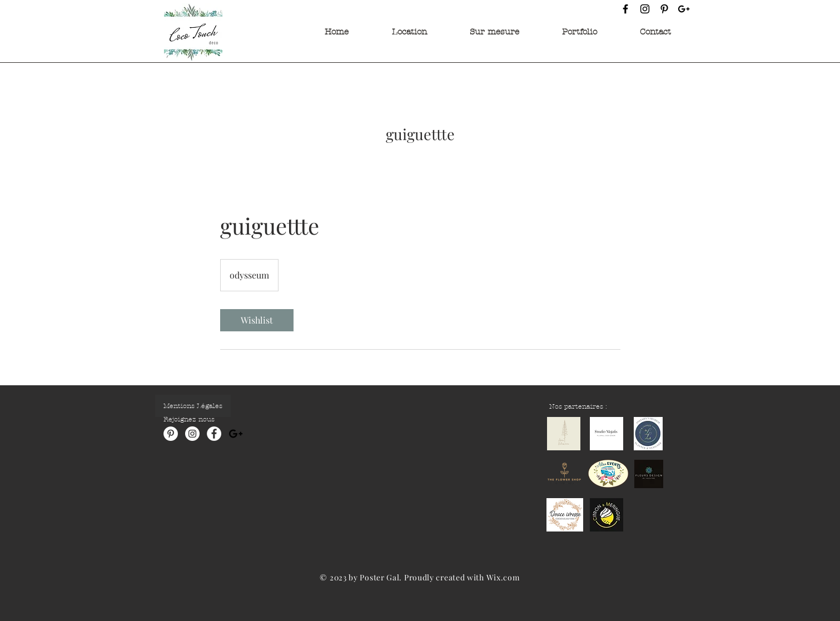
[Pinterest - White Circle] (171, 434)
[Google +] (684, 9)
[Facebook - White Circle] (214, 434)
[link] (257, 320)
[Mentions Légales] (193, 406)
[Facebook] (625, 9)
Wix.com (503, 577)
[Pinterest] (664, 9)
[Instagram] (645, 9)
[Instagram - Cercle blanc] (192, 434)
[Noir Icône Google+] (236, 434)
